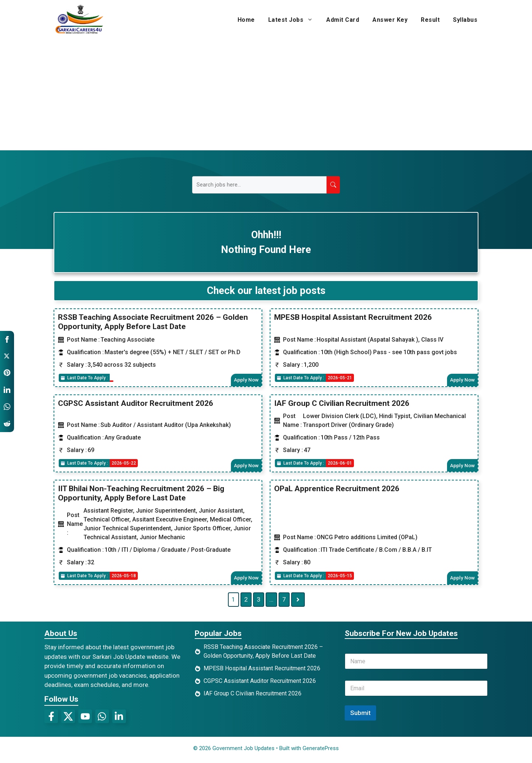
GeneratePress (321, 751)
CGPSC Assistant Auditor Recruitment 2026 (136, 404)
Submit (360, 716)
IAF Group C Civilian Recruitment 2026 (342, 404)
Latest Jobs (294, 20)
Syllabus (465, 20)
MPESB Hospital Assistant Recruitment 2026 (353, 317)
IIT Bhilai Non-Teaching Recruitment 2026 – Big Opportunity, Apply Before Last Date (141, 495)
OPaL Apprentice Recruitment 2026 (337, 490)
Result (430, 20)
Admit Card (343, 20)
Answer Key (390, 20)
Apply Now (245, 380)
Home (246, 20)
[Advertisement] (266, 95)
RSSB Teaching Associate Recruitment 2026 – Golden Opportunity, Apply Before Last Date (153, 322)
